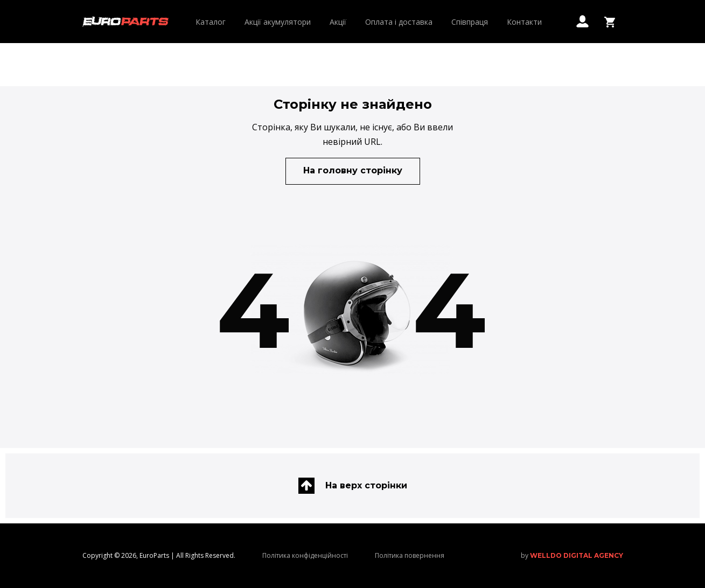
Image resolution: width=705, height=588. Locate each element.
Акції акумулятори (278, 22)
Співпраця (470, 22)
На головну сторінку (353, 170)
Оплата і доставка (399, 22)
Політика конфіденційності (305, 555)
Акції (338, 22)
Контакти (524, 22)
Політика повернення (410, 555)
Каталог (211, 22)
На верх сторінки (353, 486)
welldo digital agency (577, 555)
